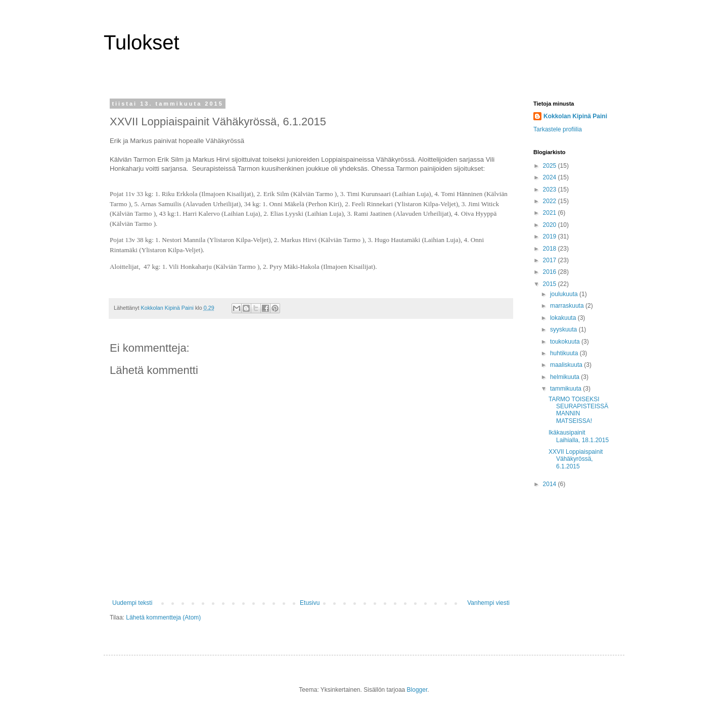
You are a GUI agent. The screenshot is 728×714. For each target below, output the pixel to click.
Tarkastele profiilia (558, 129)
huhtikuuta (565, 353)
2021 (551, 213)
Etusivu (310, 603)
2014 (551, 484)
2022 (551, 201)
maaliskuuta (567, 365)
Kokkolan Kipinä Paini (575, 116)
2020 (551, 225)
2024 (551, 177)
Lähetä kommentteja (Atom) (163, 617)
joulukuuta (565, 294)
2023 (551, 189)
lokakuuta (564, 318)
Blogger (417, 690)
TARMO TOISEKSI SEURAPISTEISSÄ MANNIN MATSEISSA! (578, 410)
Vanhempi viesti (488, 603)
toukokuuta (566, 342)
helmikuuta (565, 377)
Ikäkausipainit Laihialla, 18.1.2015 (579, 436)
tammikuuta (566, 389)
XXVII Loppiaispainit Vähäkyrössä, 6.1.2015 (576, 459)
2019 (551, 236)
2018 (551, 249)
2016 (551, 272)
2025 (551, 166)
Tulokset (142, 42)
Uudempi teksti (132, 603)
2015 (551, 284)
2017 (551, 260)
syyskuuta (564, 329)
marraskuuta (568, 306)
